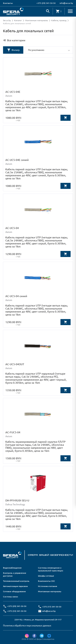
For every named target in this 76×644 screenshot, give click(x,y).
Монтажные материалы (37, 20)
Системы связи (10, 597)
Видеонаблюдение (12, 568)
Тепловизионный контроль (16, 581)
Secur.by (7, 20)
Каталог (18, 20)
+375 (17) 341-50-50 (52, 607)
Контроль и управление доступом (15, 574)
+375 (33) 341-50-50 (17, 611)
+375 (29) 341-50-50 (46, 3)
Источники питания (48, 586)
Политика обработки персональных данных (27, 626)
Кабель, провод (59, 20)
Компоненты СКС (47, 581)
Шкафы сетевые (46, 576)
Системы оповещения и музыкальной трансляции (50, 569)
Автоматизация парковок (15, 586)
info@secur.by (66, 3)
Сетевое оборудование (14, 591)
